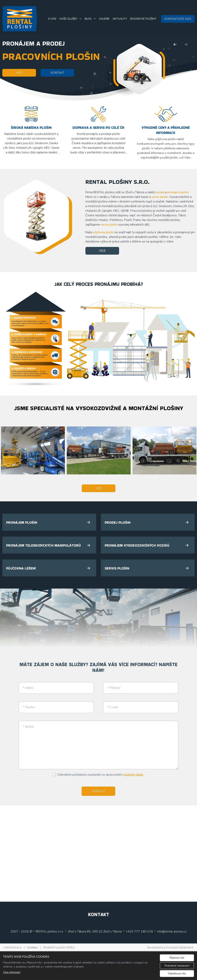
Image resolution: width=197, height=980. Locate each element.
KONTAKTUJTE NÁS (178, 19)
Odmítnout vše (177, 974)
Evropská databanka (180, 947)
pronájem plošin (178, 192)
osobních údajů (133, 774)
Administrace (13, 947)
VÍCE (19, 73)
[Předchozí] (175, 44)
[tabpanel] (98, 618)
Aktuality (120, 19)
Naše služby (68, 19)
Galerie (104, 19)
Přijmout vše (177, 958)
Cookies (32, 947)
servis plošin (160, 197)
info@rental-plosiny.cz (172, 932)
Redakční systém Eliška (59, 947)
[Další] (186, 44)
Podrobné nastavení (177, 966)
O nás (52, 19)
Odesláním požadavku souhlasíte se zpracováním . (101, 774)
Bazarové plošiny (143, 19)
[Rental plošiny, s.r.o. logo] (20, 19)
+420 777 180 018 (139, 932)
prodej (160, 192)
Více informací (12, 972)
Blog (88, 19)
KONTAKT (58, 73)
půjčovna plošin (103, 232)
